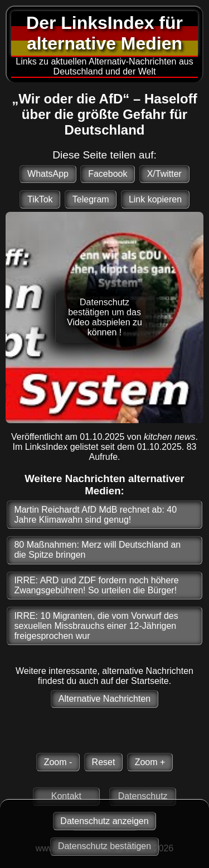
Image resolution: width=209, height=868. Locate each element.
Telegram (91, 199)
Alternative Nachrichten (104, 699)
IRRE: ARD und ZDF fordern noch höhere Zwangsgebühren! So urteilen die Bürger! (96, 585)
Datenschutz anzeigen (104, 821)
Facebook (108, 174)
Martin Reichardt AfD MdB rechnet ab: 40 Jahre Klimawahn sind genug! (95, 515)
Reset (104, 762)
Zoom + (150, 762)
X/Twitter (164, 174)
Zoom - (58, 762)
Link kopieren (155, 199)
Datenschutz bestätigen (104, 846)
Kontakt (66, 796)
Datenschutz (143, 796)
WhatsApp (48, 174)
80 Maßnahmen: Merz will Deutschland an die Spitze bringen (97, 550)
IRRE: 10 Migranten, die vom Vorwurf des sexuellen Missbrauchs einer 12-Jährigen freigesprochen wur (96, 626)
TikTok (40, 199)
